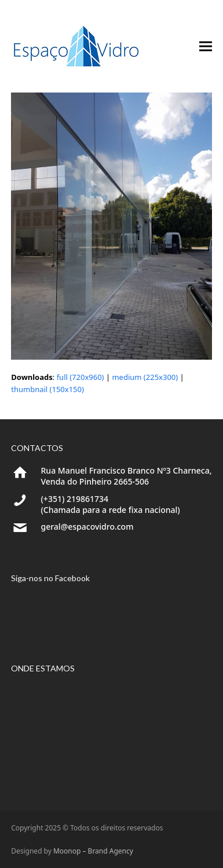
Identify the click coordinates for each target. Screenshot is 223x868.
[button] (206, 47)
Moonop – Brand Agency (93, 851)
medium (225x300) (145, 377)
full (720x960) (81, 377)
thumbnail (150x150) (47, 389)
